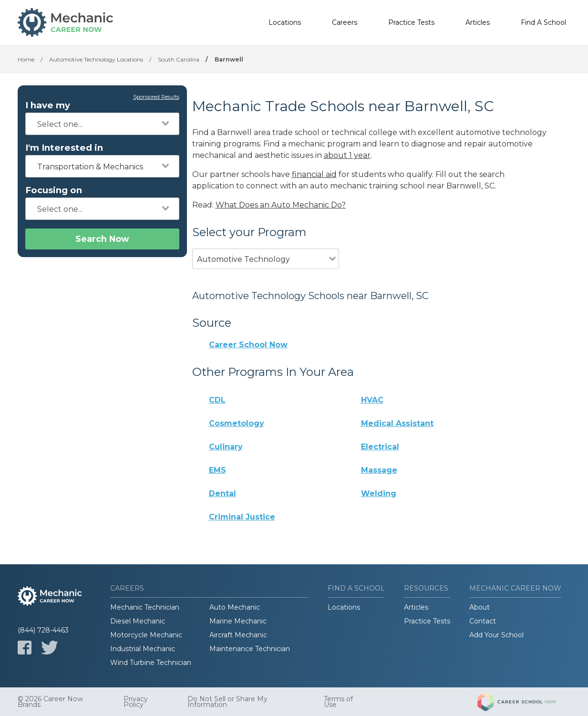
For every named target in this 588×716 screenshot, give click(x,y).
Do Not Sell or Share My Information (227, 702)
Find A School (543, 22)
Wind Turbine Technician (151, 663)
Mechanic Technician (145, 607)
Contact (483, 621)
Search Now (102, 239)
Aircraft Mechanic (238, 635)
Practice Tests (411, 22)
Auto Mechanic (235, 607)
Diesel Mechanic (138, 621)
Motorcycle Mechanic (146, 635)
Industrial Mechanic (143, 649)
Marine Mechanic (238, 621)
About (480, 607)
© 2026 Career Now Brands (50, 702)
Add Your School (496, 635)
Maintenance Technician (250, 649)
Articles (478, 22)
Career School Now (248, 345)
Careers (345, 22)
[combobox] (102, 124)
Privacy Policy (136, 702)
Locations (285, 22)
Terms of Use (338, 702)
